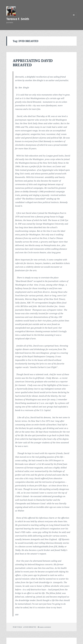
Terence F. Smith (18, 19)
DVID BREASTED (31, 627)
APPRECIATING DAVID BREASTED (33, 63)
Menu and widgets (74, 18)
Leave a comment (45, 627)
